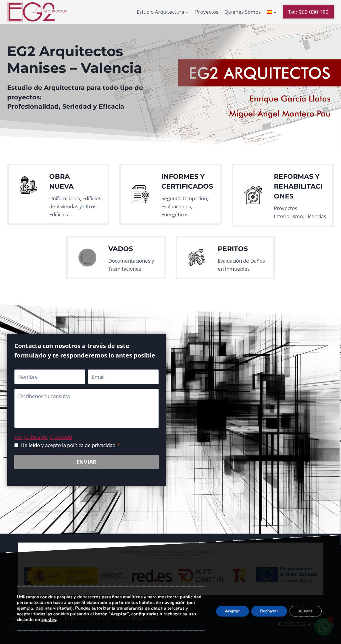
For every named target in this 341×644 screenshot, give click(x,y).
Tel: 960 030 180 (308, 12)
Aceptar (232, 611)
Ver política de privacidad (43, 437)
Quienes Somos (243, 12)
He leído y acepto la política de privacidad (70, 445)
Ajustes (305, 611)
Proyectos (207, 12)
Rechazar (269, 611)
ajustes (48, 620)
